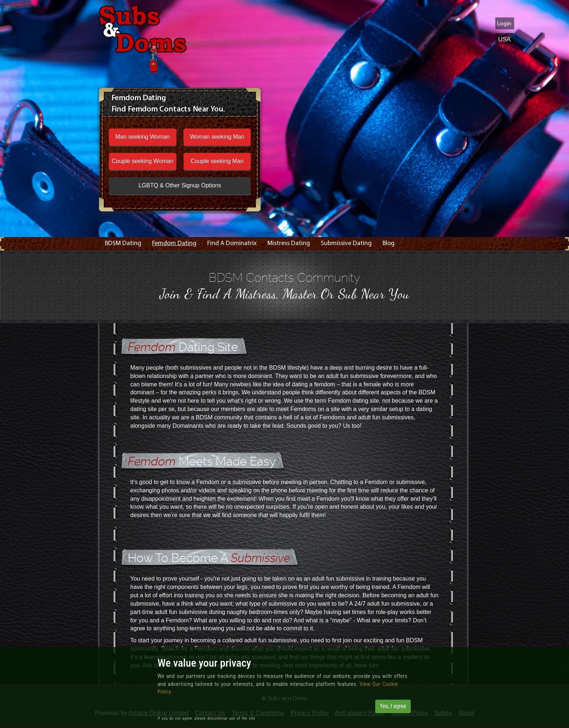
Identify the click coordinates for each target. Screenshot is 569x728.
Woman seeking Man (217, 137)
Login (504, 24)
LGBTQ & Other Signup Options (180, 185)
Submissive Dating (346, 243)
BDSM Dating (123, 243)
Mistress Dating (289, 243)
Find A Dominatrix (232, 243)
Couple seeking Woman (143, 161)
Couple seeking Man (217, 161)
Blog (388, 243)
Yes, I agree (393, 706)
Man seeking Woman (143, 137)
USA (505, 39)
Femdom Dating (174, 243)
